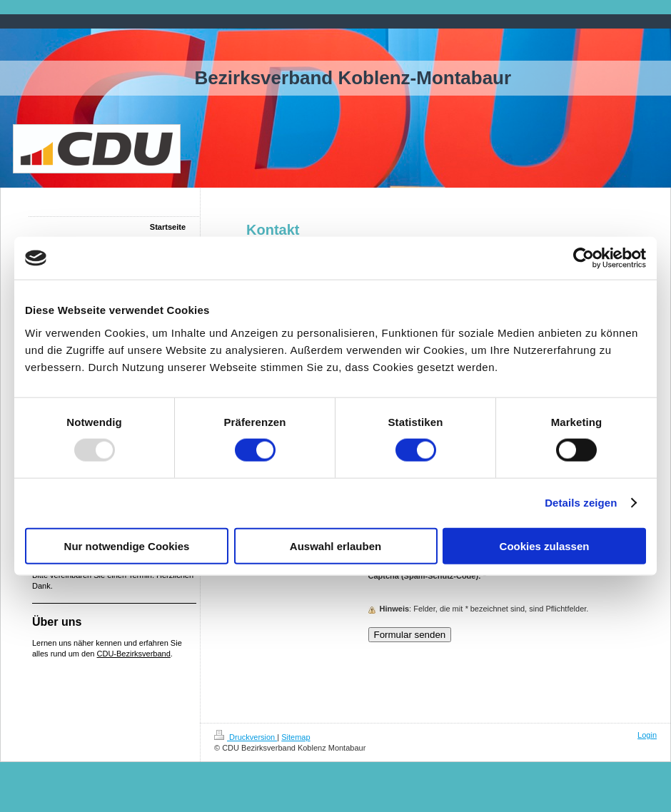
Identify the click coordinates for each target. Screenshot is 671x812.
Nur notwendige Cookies (127, 545)
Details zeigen (581, 503)
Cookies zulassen (545, 545)
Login (647, 735)
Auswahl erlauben (335, 545)
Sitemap (296, 737)
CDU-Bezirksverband (134, 654)
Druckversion (246, 737)
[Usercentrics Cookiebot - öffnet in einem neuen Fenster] (584, 258)
